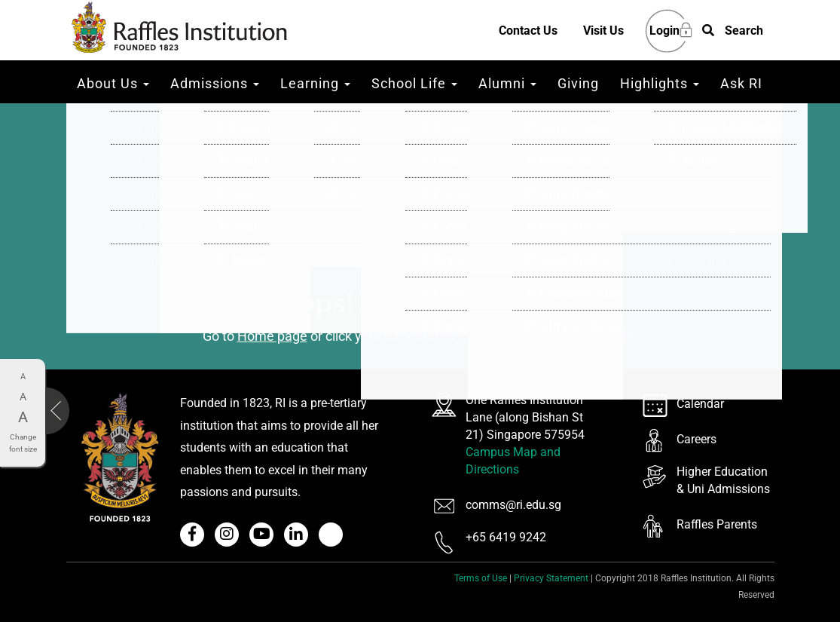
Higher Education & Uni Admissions (723, 480)
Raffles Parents (717, 524)
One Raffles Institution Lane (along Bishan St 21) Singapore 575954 (525, 417)
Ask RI (741, 83)
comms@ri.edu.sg (513, 505)
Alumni (507, 83)
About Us (113, 83)
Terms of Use (481, 578)
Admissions (215, 83)
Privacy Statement (551, 578)
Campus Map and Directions (513, 461)
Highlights (660, 83)
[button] (733, 31)
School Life (414, 83)
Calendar (700, 404)
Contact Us (528, 31)
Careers (696, 439)
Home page (272, 336)
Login (664, 31)
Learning (315, 83)
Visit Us (603, 31)
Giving (578, 83)
